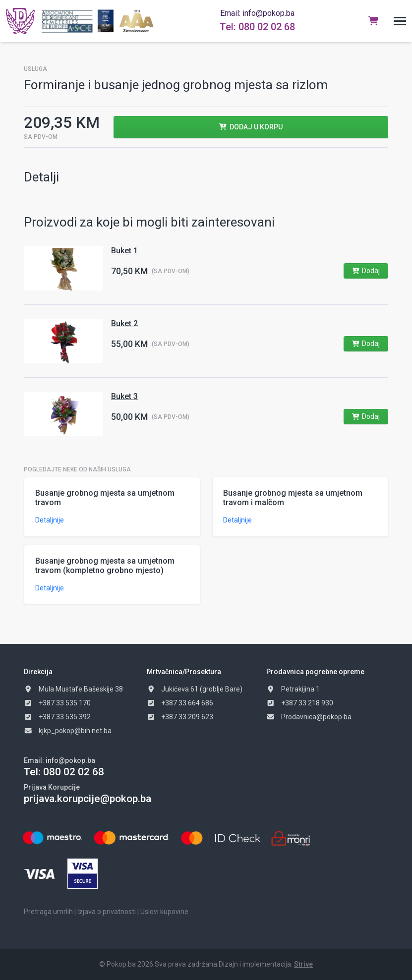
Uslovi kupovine (164, 912)
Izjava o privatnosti (107, 912)
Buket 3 (124, 396)
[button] (400, 21)
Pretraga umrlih (48, 912)
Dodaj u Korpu (251, 127)
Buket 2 (124, 323)
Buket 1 (124, 251)
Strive (303, 964)
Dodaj (366, 271)
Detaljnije (50, 520)
